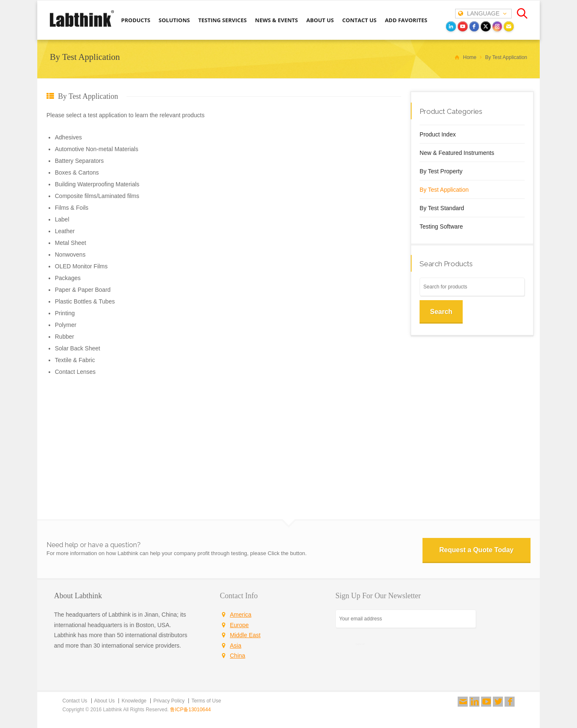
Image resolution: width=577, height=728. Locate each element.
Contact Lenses (75, 372)
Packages (68, 278)
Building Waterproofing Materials (97, 184)
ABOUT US (320, 20)
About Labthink (78, 596)
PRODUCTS (136, 20)
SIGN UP (360, 644)
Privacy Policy (169, 701)
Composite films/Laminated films (97, 196)
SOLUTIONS (174, 20)
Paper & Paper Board (83, 290)
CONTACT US (359, 20)
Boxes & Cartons (77, 172)
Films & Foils (72, 208)
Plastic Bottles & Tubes (85, 301)
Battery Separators (79, 161)
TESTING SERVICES (222, 20)
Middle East (245, 635)
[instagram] (497, 26)
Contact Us (75, 701)
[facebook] (474, 26)
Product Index (438, 134)
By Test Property (441, 171)
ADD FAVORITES (406, 20)
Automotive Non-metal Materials (97, 149)
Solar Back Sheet (77, 348)
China (238, 656)
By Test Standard (442, 208)
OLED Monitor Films (81, 266)
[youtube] (463, 26)
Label (62, 219)
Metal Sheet (71, 243)
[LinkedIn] (451, 26)
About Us (104, 701)
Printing (65, 313)
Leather (65, 231)
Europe (239, 625)
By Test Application (444, 190)
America (241, 615)
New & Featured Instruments (457, 153)
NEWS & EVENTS (276, 20)
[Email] (509, 26)
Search (441, 312)
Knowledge (134, 701)
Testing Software (441, 226)
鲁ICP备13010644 (190, 710)
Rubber (64, 337)
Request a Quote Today (477, 550)
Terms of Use (206, 701)
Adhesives (68, 137)
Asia (236, 646)
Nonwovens (70, 255)
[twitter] (486, 26)
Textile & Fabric (75, 360)
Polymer (66, 325)
